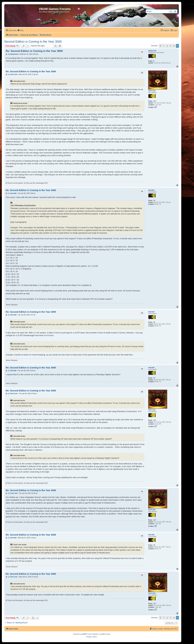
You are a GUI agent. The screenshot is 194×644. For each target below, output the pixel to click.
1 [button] (164, 46)
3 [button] (171, 46)
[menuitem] (20, 30)
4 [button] (174, 46)
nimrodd (151, 190)
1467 (155, 101)
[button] (160, 46)
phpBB (84, 634)
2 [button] (167, 46)
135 (154, 201)
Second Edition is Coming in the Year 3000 (33, 42)
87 (154, 61)
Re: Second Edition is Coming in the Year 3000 (34, 51)
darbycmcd (152, 51)
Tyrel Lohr (152, 91)
